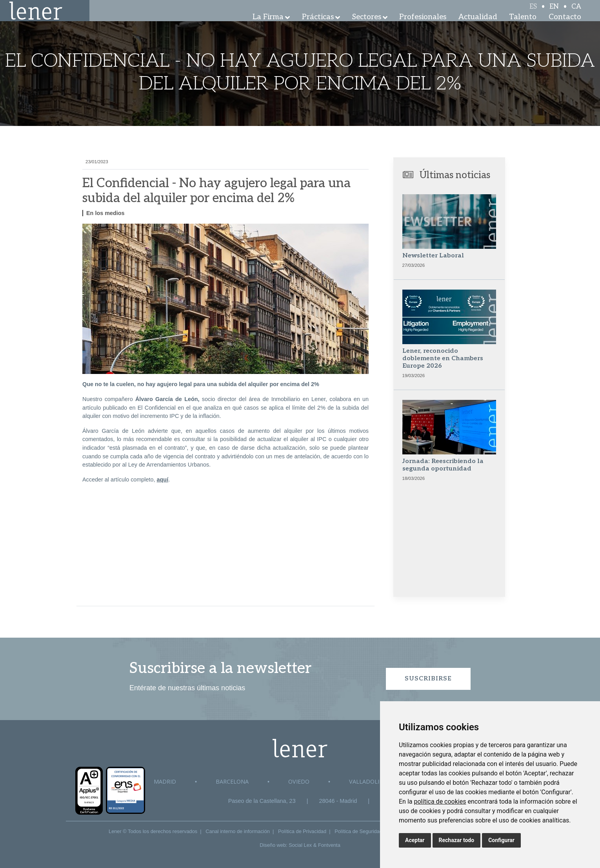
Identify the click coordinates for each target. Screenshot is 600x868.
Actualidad (478, 27)
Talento (523, 27)
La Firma (268, 27)
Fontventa (329, 845)
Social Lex (300, 845)
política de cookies (440, 801)
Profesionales (423, 27)
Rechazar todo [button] (457, 840)
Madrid (165, 781)
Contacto (565, 27)
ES (533, 13)
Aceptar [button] (415, 840)
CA (576, 13)
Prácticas (318, 27)
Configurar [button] (501, 840)
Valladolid (366, 781)
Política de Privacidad (302, 831)
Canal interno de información (238, 831)
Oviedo (299, 781)
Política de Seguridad (358, 831)
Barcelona (232, 781)
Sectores (367, 27)
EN (554, 13)
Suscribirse (428, 679)
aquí (163, 480)
